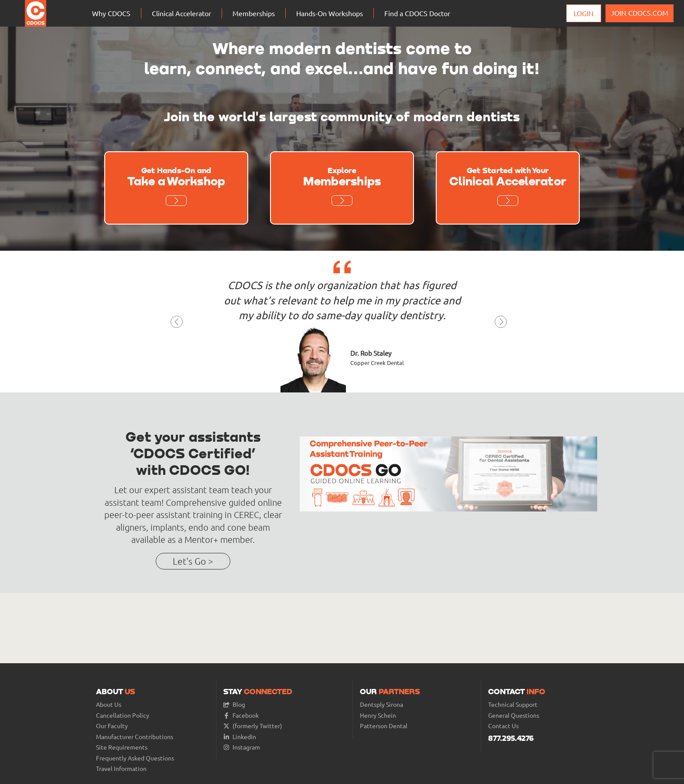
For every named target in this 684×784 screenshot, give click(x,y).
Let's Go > (193, 561)
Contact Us (503, 726)
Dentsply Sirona (381, 704)
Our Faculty (112, 726)
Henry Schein (378, 715)
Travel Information (121, 769)
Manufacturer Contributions (135, 737)
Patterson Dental (384, 726)
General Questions (514, 715)
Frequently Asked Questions (135, 758)
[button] (177, 324)
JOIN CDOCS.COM (640, 13)
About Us (109, 704)
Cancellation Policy (123, 715)
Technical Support (513, 704)
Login (584, 13)
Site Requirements (122, 747)
